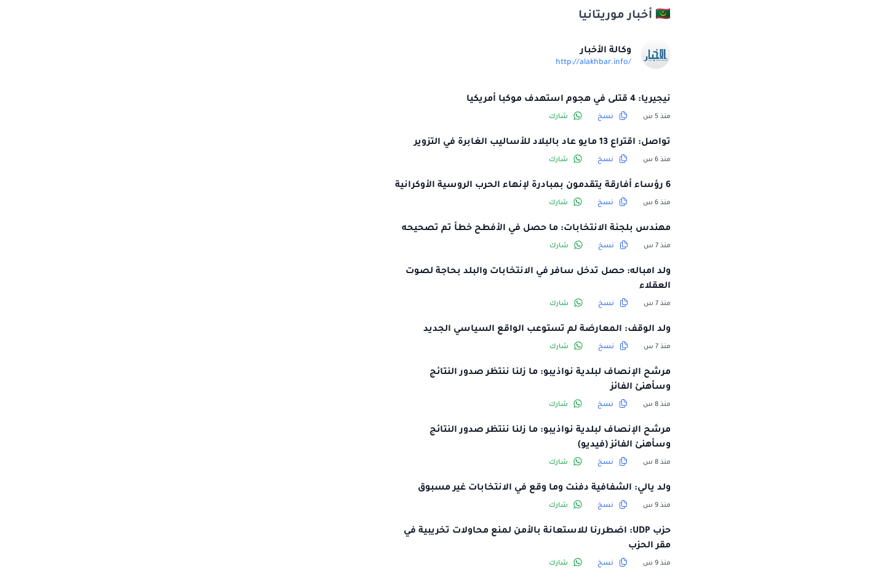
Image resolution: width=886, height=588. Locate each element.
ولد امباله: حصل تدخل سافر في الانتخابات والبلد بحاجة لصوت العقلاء (448, 279)
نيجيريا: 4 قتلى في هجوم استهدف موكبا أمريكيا (479, 100)
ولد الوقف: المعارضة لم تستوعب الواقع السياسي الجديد (457, 330)
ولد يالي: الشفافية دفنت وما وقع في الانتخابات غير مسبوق (454, 488)
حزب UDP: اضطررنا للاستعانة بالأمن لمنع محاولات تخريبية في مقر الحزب (447, 539)
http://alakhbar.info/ (504, 63)
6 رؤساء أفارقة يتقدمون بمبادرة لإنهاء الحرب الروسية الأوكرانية (443, 186)
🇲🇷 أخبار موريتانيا (535, 16)
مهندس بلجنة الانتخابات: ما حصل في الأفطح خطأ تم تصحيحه (446, 229)
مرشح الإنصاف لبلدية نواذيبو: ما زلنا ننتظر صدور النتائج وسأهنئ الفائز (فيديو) (460, 438)
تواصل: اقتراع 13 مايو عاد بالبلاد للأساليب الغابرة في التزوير (453, 143)
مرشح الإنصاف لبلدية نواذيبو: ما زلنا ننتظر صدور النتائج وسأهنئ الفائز (460, 380)
